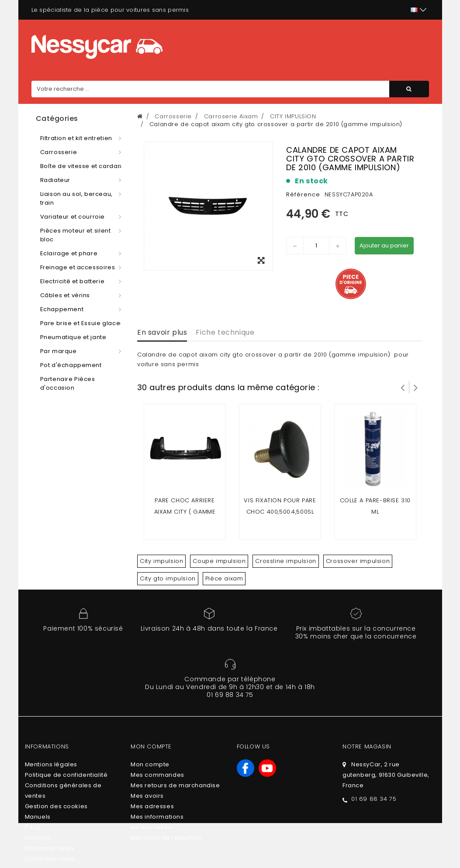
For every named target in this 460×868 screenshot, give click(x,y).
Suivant (416, 387)
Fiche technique (225, 332)
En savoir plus (162, 332)
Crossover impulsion (358, 561)
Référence (303, 194)
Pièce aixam (224, 578)
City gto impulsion (168, 578)
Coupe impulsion (219, 561)
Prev (403, 387)
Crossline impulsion (285, 561)
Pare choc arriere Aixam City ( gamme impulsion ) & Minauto (185, 512)
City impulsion (161, 561)
